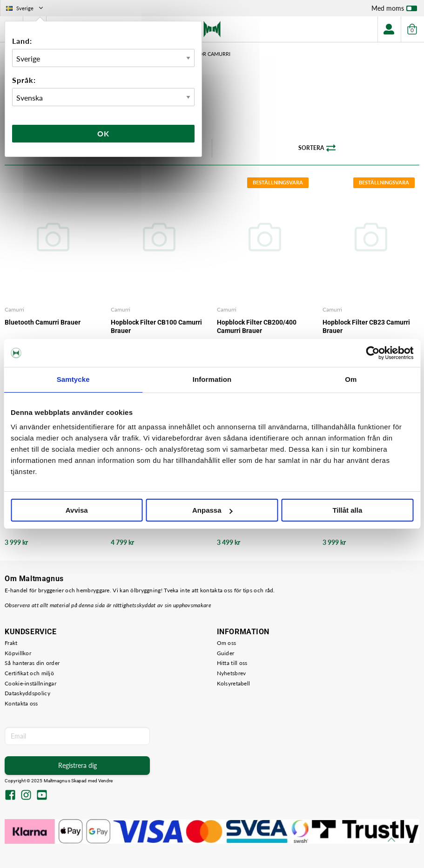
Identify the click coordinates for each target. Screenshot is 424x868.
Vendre (106, 781)
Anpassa (212, 510)
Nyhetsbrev (232, 673)
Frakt (11, 643)
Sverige (25, 8)
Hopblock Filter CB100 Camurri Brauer (156, 326)
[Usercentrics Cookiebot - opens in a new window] (373, 353)
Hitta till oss (232, 663)
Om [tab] (351, 379)
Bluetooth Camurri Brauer (43, 322)
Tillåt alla (347, 510)
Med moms (394, 10)
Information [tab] (212, 379)
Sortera (317, 148)
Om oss (227, 643)
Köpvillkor (18, 653)
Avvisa (77, 510)
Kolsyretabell (234, 683)
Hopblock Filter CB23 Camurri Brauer (366, 326)
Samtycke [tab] (73, 379)
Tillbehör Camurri (205, 54)
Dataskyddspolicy (27, 693)
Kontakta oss (21, 703)
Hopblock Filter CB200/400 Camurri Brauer (257, 326)
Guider (226, 653)
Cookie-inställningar (30, 683)
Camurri (14, 309)
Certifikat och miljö (29, 673)
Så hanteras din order (32, 663)
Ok (103, 133)
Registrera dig (77, 765)
